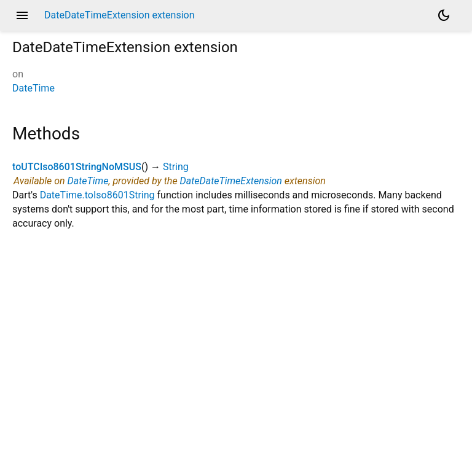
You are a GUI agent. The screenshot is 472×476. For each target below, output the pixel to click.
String (176, 167)
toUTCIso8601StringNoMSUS (77, 167)
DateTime (33, 88)
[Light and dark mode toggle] (444, 15)
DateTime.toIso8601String (97, 195)
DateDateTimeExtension (231, 181)
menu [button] (22, 15)
